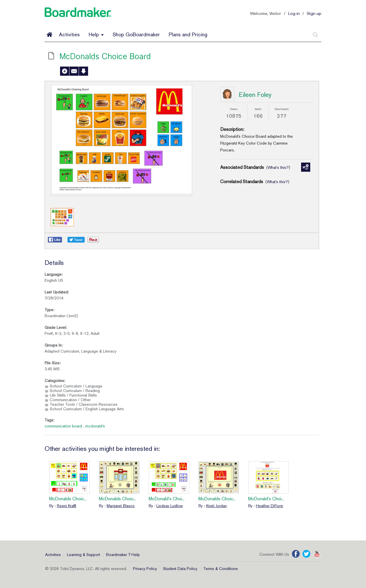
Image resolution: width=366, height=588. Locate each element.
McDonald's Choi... (167, 499)
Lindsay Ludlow (170, 506)
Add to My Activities (65, 71)
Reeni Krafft (67, 506)
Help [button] (96, 34)
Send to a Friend (74, 71)
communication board (63, 426)
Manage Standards (306, 167)
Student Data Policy (180, 569)
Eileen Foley (255, 95)
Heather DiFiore (269, 506)
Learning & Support (83, 555)
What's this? (278, 167)
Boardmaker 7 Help (123, 555)
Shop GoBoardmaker (136, 34)
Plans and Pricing (188, 34)
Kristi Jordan (216, 506)
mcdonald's (95, 426)
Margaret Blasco (121, 506)
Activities (69, 34)
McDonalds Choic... (68, 499)
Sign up (314, 13)
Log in (294, 13)
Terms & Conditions (221, 569)
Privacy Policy (145, 569)
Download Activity (83, 71)
